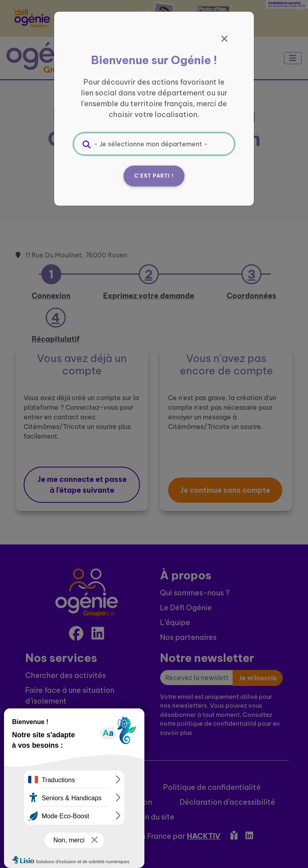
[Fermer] (225, 39)
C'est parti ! (154, 176)
